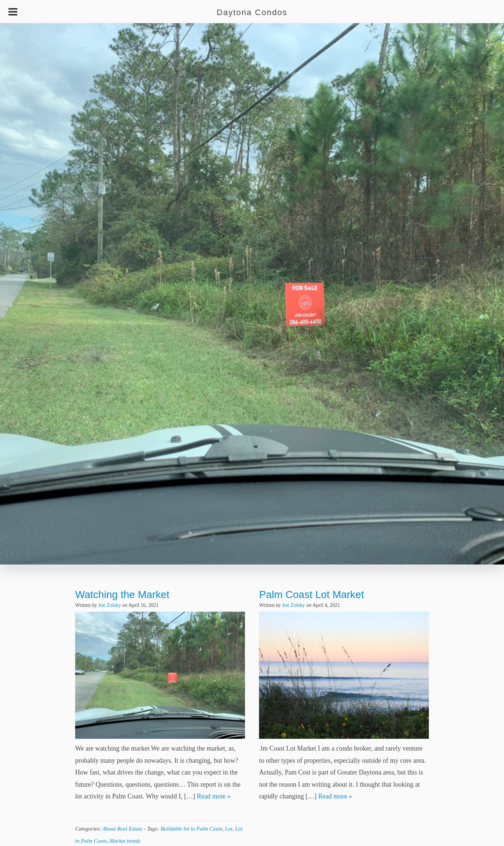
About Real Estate (122, 829)
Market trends (125, 841)
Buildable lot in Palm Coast (192, 829)
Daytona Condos (252, 12)
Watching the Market (122, 595)
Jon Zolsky (109, 605)
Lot (229, 829)
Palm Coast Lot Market (311, 595)
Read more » (214, 796)
